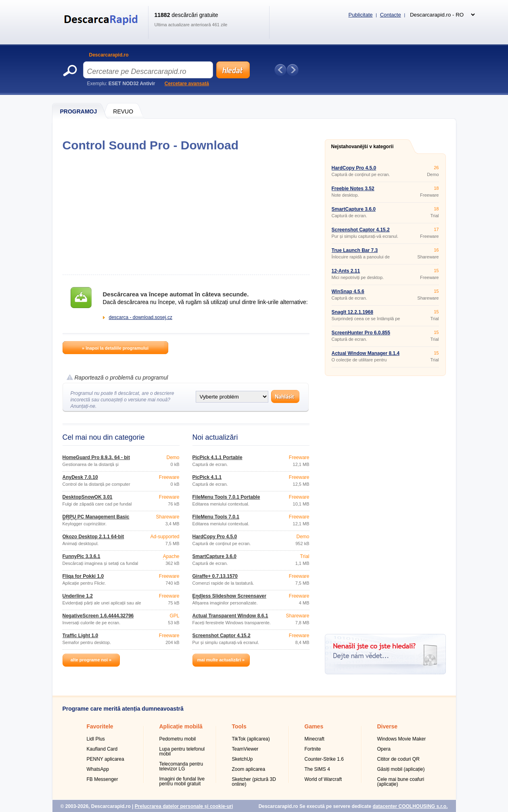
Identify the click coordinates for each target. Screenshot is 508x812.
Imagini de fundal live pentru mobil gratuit (182, 781)
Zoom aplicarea (249, 769)
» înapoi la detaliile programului (115, 348)
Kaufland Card (102, 749)
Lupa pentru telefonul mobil (182, 751)
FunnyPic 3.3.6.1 (82, 556)
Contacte (391, 15)
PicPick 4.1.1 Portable (217, 457)
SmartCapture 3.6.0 (214, 556)
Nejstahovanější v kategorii (363, 147)
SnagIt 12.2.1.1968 (352, 312)
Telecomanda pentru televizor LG (181, 766)
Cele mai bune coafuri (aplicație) (401, 782)
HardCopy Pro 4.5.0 (215, 537)
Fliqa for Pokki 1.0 (83, 576)
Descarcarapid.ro (109, 55)
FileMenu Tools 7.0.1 (216, 517)
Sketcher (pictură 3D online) (254, 782)
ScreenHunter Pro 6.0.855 (361, 333)
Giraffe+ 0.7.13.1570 (215, 576)
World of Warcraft (323, 779)
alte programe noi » (91, 660)
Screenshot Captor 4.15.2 (222, 636)
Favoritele (100, 726)
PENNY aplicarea (106, 759)
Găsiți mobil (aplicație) (401, 769)
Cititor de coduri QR (398, 759)
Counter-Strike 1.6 (324, 759)
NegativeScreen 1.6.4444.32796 (98, 616)
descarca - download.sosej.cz (141, 317)
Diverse (388, 726)
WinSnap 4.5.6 (348, 292)
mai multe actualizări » (221, 660)
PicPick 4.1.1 (207, 477)
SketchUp (243, 759)
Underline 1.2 (78, 596)
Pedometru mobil (178, 739)
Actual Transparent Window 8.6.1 (230, 616)
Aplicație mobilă (181, 726)
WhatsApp (98, 769)
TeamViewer (245, 749)
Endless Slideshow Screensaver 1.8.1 (229, 598)
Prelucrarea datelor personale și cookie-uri (184, 806)
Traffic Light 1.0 (80, 636)
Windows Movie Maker (402, 739)
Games (314, 726)
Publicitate (361, 15)
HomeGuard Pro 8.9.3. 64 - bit (96, 457)
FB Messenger (102, 779)
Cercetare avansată (187, 84)
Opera (384, 749)
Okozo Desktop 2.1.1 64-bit (93, 537)
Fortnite (313, 749)
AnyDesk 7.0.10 (80, 477)
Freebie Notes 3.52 (353, 189)
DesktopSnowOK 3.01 (88, 497)
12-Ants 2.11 (346, 271)
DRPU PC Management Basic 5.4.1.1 (96, 519)
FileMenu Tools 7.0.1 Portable (226, 497)
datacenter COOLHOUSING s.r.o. (410, 806)
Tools (239, 726)
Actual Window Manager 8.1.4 (366, 353)
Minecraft (315, 739)
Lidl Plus (96, 739)
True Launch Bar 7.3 (355, 250)
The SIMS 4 (317, 769)
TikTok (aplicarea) (251, 739)
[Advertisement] (186, 213)
